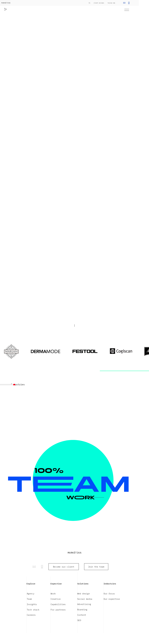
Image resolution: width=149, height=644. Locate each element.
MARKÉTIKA (6, 3)
